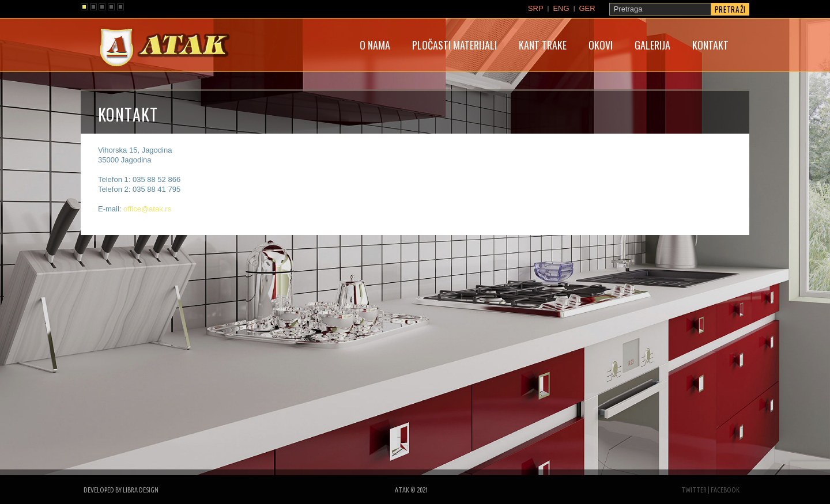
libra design (141, 490)
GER (587, 8)
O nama (375, 45)
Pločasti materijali (454, 45)
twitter (694, 490)
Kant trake (543, 45)
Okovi (601, 45)
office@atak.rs (147, 209)
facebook (725, 490)
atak (164, 49)
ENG (561, 8)
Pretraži (730, 9)
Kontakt (710, 45)
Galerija (652, 45)
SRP (536, 8)
